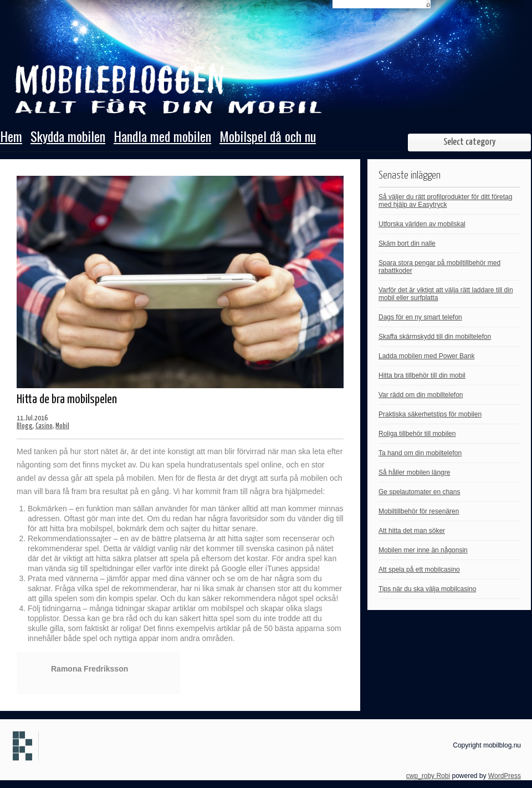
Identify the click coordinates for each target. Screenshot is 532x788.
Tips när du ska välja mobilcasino (427, 589)
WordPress (505, 776)
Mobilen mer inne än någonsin (423, 550)
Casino (44, 426)
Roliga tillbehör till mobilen (417, 434)
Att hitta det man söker (412, 531)
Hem (11, 138)
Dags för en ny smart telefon (420, 317)
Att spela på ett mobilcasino (419, 570)
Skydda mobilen (68, 138)
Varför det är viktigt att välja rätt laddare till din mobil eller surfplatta (446, 294)
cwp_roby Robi (428, 776)
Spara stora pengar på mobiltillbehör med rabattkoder (439, 267)
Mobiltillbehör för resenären (419, 511)
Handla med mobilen (162, 138)
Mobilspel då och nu (268, 138)
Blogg (25, 426)
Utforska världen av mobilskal (422, 224)
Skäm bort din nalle (407, 243)
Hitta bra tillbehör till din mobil (422, 375)
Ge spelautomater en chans (419, 492)
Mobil (62, 426)
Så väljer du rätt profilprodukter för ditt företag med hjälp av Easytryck (445, 201)
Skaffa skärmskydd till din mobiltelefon (435, 337)
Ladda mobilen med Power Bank (426, 356)
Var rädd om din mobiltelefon (421, 395)
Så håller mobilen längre (414, 472)
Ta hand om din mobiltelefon (420, 453)
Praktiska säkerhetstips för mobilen (430, 414)
